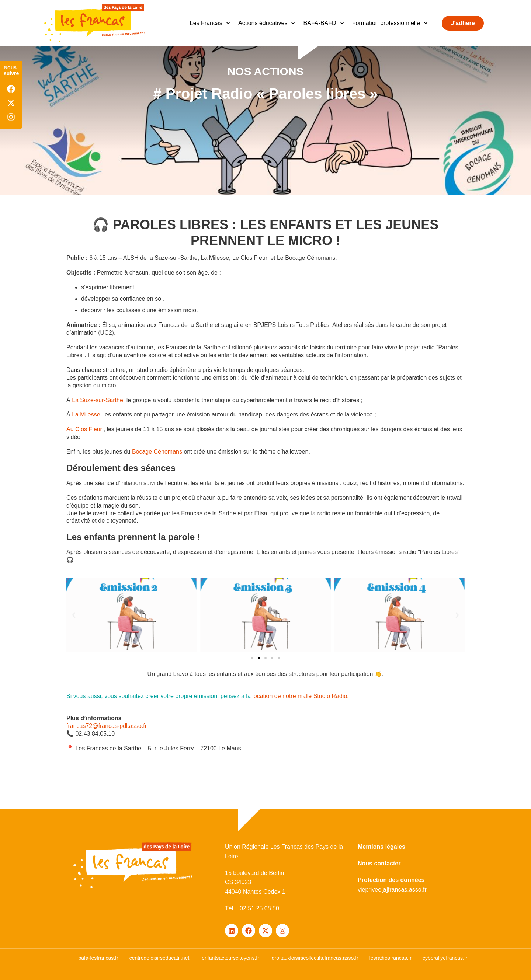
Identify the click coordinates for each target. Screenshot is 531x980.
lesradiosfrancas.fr (391, 958)
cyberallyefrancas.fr (445, 958)
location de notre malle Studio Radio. (301, 696)
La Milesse (86, 414)
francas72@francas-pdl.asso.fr (107, 726)
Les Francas (210, 23)
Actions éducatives (267, 23)
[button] (252, 658)
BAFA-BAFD (324, 23)
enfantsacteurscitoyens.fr (230, 958)
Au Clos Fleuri (85, 429)
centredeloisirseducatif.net (159, 958)
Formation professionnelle (390, 23)
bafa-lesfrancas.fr (98, 958)
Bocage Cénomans (157, 452)
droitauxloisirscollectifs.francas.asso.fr (315, 958)
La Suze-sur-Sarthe (98, 400)
